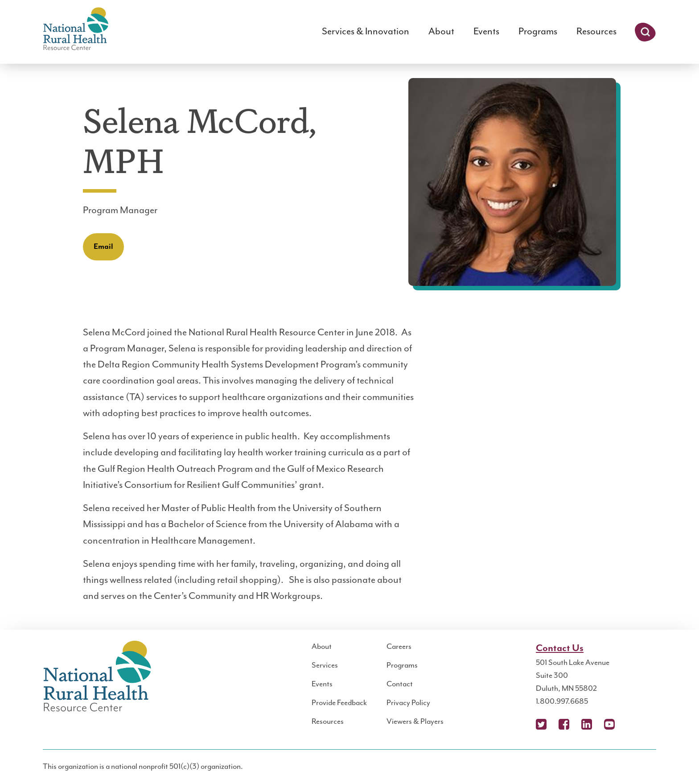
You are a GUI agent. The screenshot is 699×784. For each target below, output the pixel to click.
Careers (399, 647)
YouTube (609, 724)
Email (103, 247)
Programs (538, 31)
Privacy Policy (408, 703)
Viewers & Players (415, 722)
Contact (400, 684)
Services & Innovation (366, 31)
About (441, 31)
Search (645, 32)
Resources (596, 31)
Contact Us (560, 648)
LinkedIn (587, 724)
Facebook (564, 724)
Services (325, 665)
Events (486, 31)
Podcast (632, 724)
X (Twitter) (541, 724)
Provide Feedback (339, 703)
